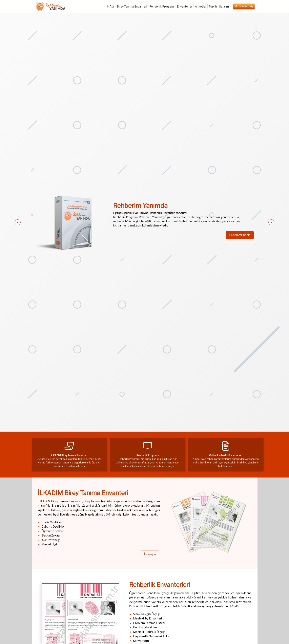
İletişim (224, 6)
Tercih (213, 6)
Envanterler (185, 6)
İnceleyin (150, 555)
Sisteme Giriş (244, 6)
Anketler (201, 6)
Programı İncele (240, 235)
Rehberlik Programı (162, 6)
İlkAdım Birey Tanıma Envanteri (127, 6)
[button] (18, 222)
